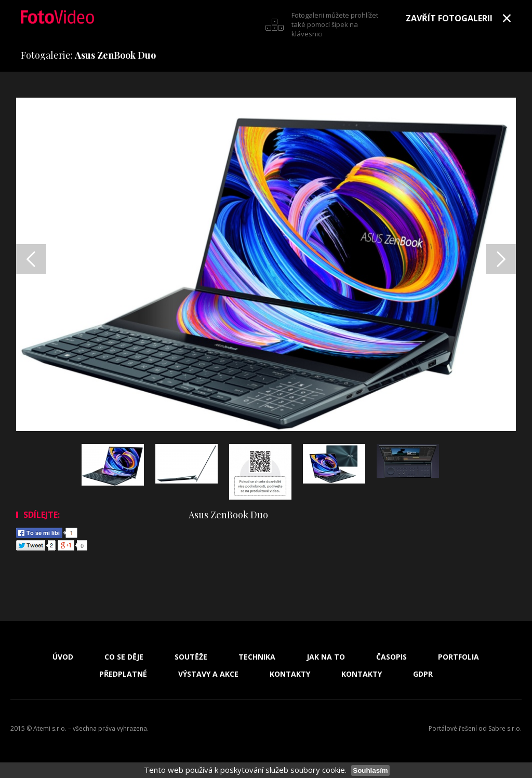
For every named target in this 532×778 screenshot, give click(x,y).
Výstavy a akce (208, 674)
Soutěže (191, 657)
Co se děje (124, 657)
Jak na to (326, 657)
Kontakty (290, 674)
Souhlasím (370, 770)
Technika (257, 657)
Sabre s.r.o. (505, 728)
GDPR (423, 674)
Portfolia (458, 657)
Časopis (391, 657)
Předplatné (123, 674)
